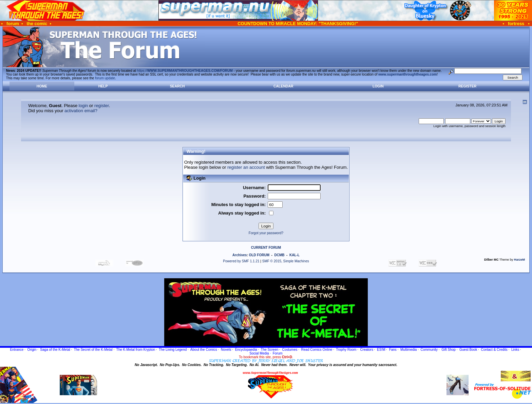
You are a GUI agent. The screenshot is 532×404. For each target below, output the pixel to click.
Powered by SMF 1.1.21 (241, 261)
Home (42, 86)
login (83, 106)
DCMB (279, 255)
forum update (105, 78)
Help (103, 86)
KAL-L (294, 255)
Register (467, 86)
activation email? (81, 111)
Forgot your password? (266, 233)
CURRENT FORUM (266, 248)
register (102, 106)
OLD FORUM (259, 255)
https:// (185, 71)
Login (378, 86)
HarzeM (519, 260)
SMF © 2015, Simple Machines (286, 261)
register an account (246, 167)
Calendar (283, 86)
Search (177, 86)
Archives (240, 255)
